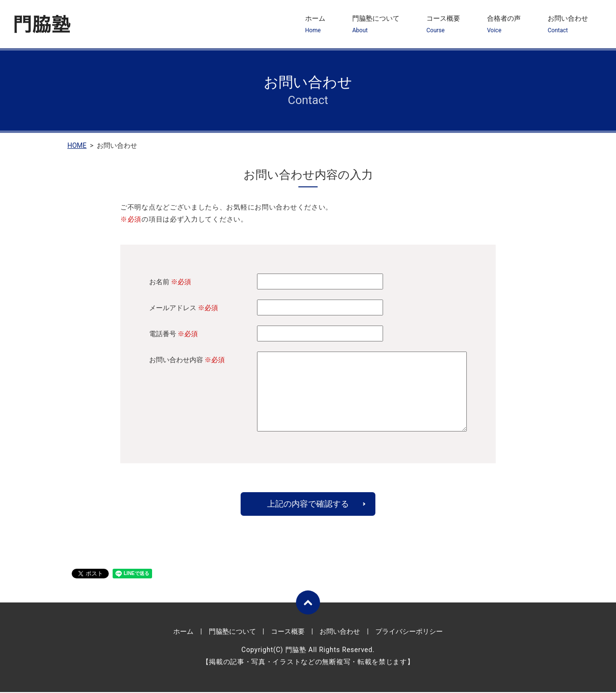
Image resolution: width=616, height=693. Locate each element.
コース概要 (443, 25)
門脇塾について (376, 25)
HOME (77, 145)
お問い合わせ (568, 25)
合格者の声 (504, 25)
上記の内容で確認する (308, 504)
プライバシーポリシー (409, 632)
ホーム (315, 25)
